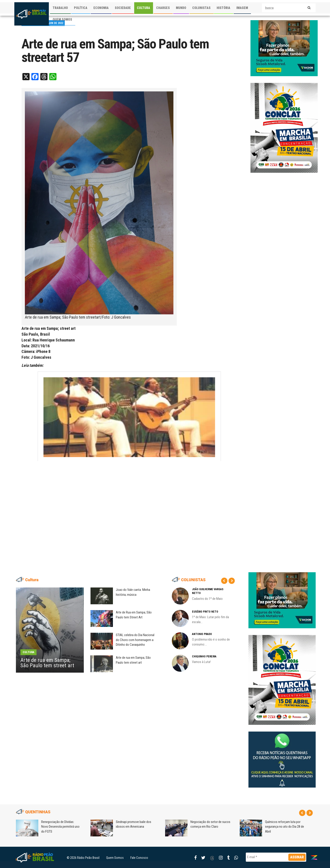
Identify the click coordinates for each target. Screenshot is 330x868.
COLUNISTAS (201, 8)
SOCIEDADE (123, 8)
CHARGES (163, 8)
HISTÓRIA (223, 8)
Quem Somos (115, 858)
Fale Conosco (139, 858)
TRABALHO (60, 8)
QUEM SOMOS (62, 19)
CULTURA (143, 8)
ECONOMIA (101, 8)
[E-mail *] (276, 857)
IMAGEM (242, 8)
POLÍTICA (81, 8)
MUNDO (181, 8)
